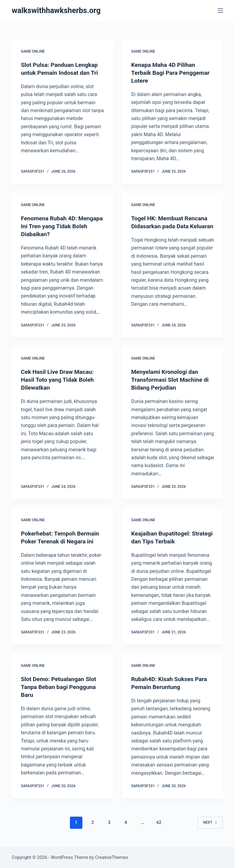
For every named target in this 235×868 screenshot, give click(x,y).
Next (210, 822)
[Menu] (220, 11)
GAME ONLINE (33, 51)
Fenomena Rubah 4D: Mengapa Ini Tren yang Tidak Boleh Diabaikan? (60, 226)
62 (159, 822)
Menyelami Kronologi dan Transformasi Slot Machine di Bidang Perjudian (172, 380)
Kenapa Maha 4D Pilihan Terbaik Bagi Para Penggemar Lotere (172, 73)
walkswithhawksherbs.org (56, 10)
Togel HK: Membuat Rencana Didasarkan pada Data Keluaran (171, 226)
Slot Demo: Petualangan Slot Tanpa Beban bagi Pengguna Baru (60, 687)
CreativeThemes (112, 857)
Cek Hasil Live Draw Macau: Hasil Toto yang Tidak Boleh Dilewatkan (59, 380)
